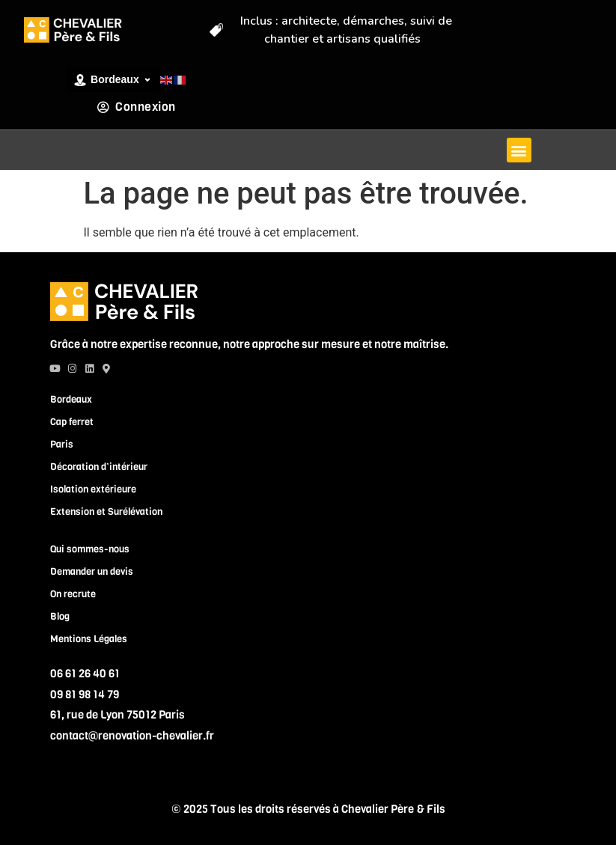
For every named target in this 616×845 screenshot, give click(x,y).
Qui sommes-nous (90, 549)
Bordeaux (71, 399)
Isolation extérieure (93, 489)
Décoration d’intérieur (99, 467)
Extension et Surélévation (106, 512)
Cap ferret (72, 422)
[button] (519, 150)
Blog (60, 616)
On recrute (73, 594)
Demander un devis (92, 571)
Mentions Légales (89, 639)
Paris (62, 444)
